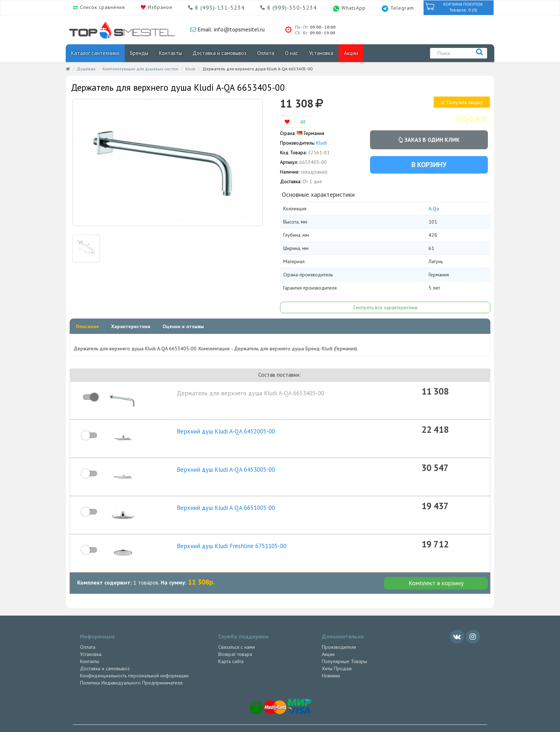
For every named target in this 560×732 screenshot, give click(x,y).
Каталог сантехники (95, 53)
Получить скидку (462, 102)
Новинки (331, 661)
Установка (321, 53)
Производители (339, 633)
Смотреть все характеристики (385, 307)
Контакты (170, 53)
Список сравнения (102, 7)
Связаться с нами (237, 633)
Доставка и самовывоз (219, 53)
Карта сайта (231, 647)
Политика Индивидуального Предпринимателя (131, 668)
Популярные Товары (344, 647)
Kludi (190, 69)
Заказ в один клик (429, 140)
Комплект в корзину (436, 569)
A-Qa (434, 209)
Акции (351, 53)
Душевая (86, 69)
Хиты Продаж (337, 654)
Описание (87, 326)
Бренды (139, 53)
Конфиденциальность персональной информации (134, 661)
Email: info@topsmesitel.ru (230, 29)
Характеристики (131, 326)
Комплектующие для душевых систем (140, 69)
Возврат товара (235, 640)
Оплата (266, 53)
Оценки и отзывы (183, 326)
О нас (292, 53)
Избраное (159, 7)
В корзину (429, 165)
